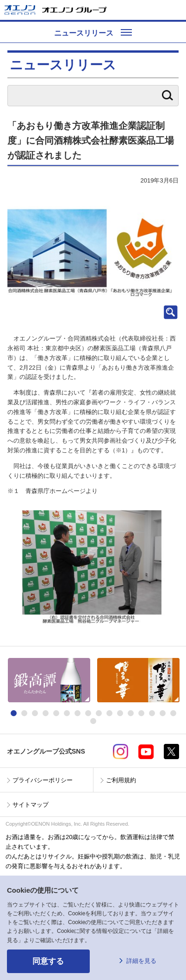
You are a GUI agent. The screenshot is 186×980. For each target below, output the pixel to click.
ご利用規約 (121, 780)
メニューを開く (175, 10)
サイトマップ (31, 805)
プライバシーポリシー (43, 780)
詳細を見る (141, 961)
